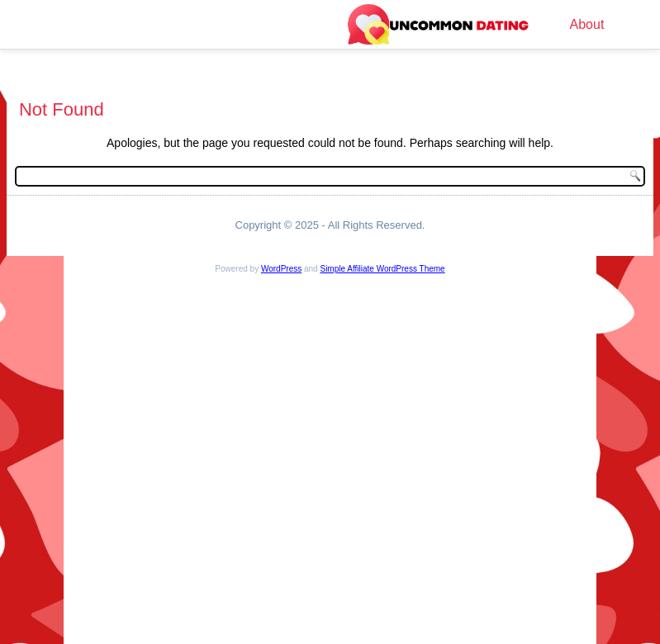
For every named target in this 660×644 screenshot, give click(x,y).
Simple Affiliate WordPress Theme (382, 269)
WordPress (281, 269)
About (587, 24)
